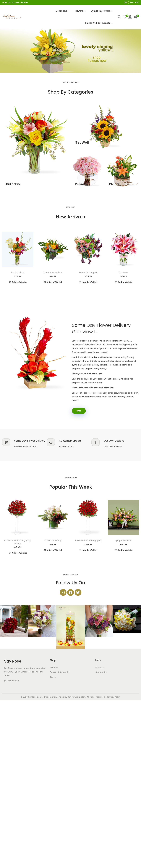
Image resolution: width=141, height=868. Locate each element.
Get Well (82, 142)
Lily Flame (123, 272)
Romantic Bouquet (88, 272)
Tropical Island (18, 272)
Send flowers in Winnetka (84, 357)
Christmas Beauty (53, 541)
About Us (100, 667)
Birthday (13, 184)
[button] (18, 282)
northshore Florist (81, 345)
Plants (114, 184)
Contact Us (101, 672)
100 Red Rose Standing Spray (88, 541)
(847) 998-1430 (12, 681)
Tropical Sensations (53, 272)
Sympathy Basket (123, 541)
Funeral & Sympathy (60, 672)
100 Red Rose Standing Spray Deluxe (18, 542)
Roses (80, 184)
